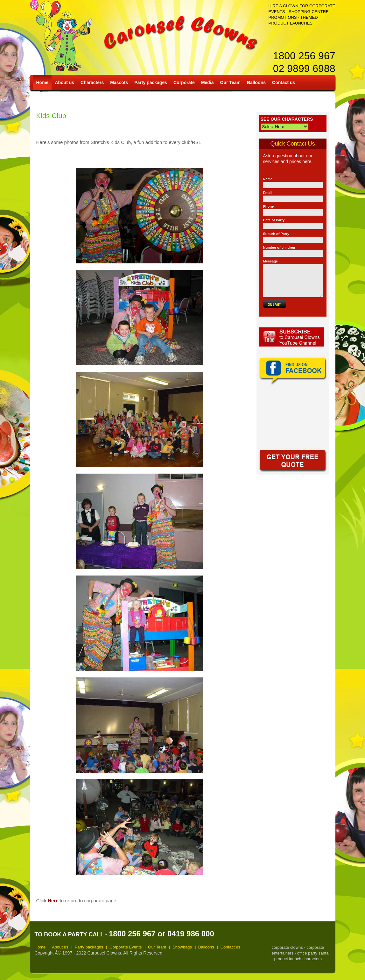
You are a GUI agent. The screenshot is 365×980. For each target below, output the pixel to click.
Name (268, 179)
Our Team (230, 82)
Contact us (284, 82)
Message (270, 261)
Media (207, 82)
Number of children (279, 247)
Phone (269, 206)
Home (42, 82)
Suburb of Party (276, 234)
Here (53, 901)
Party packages (151, 82)
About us (64, 82)
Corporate (184, 82)
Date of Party (274, 220)
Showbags (182, 947)
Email (268, 193)
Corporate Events (126, 947)
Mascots (119, 82)
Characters (92, 82)
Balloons (256, 82)
